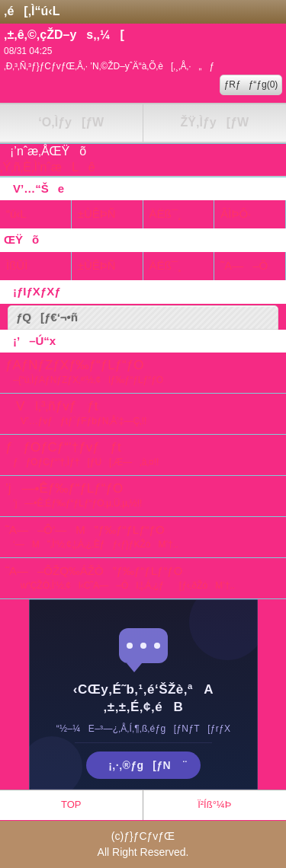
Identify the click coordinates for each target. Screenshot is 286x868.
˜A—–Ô (244, 265)
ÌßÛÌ (17, 265)
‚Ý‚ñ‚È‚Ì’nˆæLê (48, 167)
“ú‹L (16, 214)
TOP (71, 804)
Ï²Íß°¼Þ (214, 804)
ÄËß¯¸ (165, 214)
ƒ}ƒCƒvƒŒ (149, 836)
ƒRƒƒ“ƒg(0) (251, 85)
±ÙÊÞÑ (97, 214)
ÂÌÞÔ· (236, 214)
